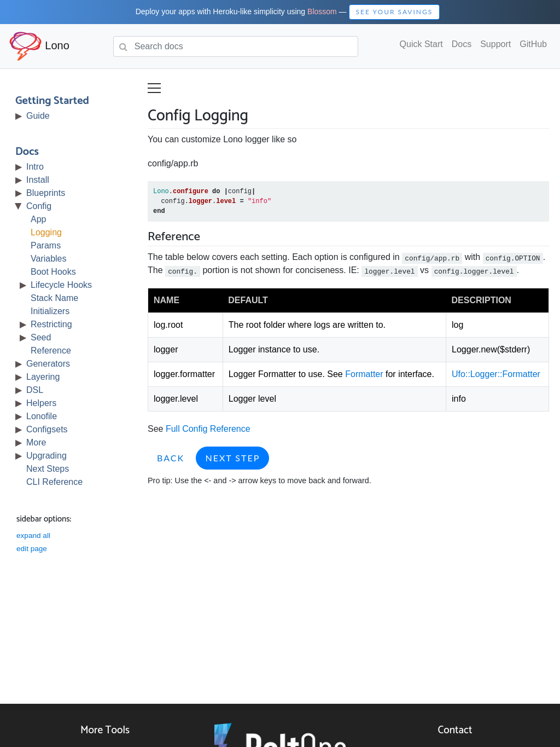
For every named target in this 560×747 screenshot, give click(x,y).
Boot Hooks (53, 272)
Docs (462, 44)
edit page (32, 549)
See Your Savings (395, 12)
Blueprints (46, 193)
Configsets (47, 429)
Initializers (50, 311)
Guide (38, 116)
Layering (43, 377)
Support (495, 44)
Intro (35, 167)
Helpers (41, 403)
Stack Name (54, 298)
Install (38, 180)
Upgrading (46, 456)
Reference (51, 351)
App (38, 219)
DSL (35, 390)
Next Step (232, 458)
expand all (33, 535)
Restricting (51, 324)
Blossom (322, 11)
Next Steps (48, 469)
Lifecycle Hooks (61, 285)
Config (39, 206)
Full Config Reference (208, 429)
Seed (41, 337)
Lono (39, 46)
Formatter (364, 374)
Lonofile (42, 416)
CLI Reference (54, 482)
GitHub (533, 44)
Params (46, 245)
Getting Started (52, 101)
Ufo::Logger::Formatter (496, 374)
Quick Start (421, 44)
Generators (48, 364)
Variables (49, 259)
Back (171, 458)
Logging (46, 232)
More (36, 442)
